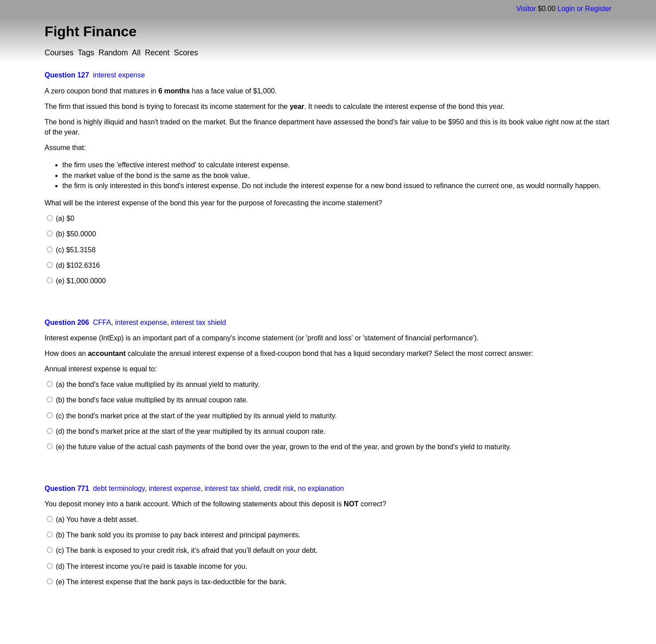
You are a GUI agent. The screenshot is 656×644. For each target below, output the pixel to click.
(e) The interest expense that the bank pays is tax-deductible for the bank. (170, 582)
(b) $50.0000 (75, 234)
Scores (186, 53)
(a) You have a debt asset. (96, 519)
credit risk (279, 488)
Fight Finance (91, 31)
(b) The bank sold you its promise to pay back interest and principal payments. (177, 535)
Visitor (526, 9)
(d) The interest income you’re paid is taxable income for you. (151, 566)
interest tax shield (198, 322)
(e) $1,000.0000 (80, 281)
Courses (59, 53)
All (136, 53)
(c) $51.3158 (75, 250)
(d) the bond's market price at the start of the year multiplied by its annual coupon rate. (190, 431)
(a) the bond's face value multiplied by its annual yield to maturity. (157, 384)
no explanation (321, 488)
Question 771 (67, 488)
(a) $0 (64, 218)
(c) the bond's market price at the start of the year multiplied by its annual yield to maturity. (196, 416)
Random (113, 53)
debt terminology (119, 488)
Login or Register (584, 9)
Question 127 (67, 75)
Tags (86, 53)
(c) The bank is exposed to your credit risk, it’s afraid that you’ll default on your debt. (186, 550)
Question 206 (67, 322)
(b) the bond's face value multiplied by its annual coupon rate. (151, 400)
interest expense (119, 75)
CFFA (102, 322)
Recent (157, 53)
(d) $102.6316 (77, 265)
